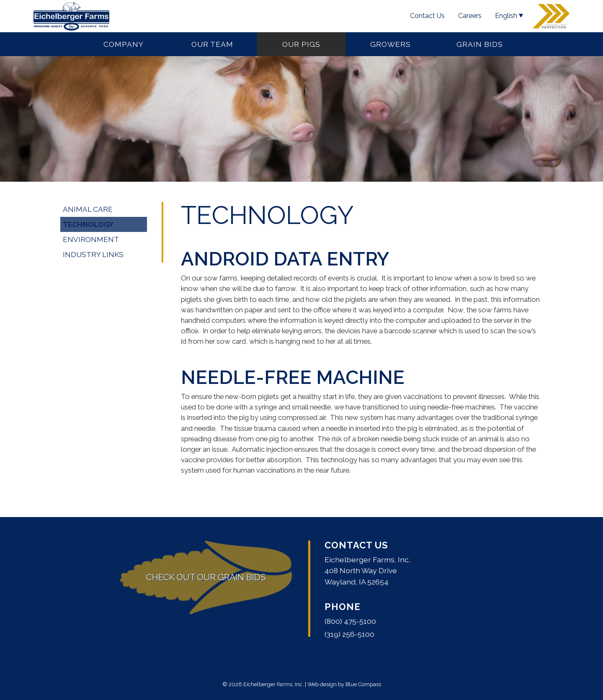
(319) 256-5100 (349, 634)
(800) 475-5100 (350, 621)
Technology (88, 224)
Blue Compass (363, 684)
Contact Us (356, 545)
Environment (91, 239)
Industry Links (93, 255)
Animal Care (88, 209)
